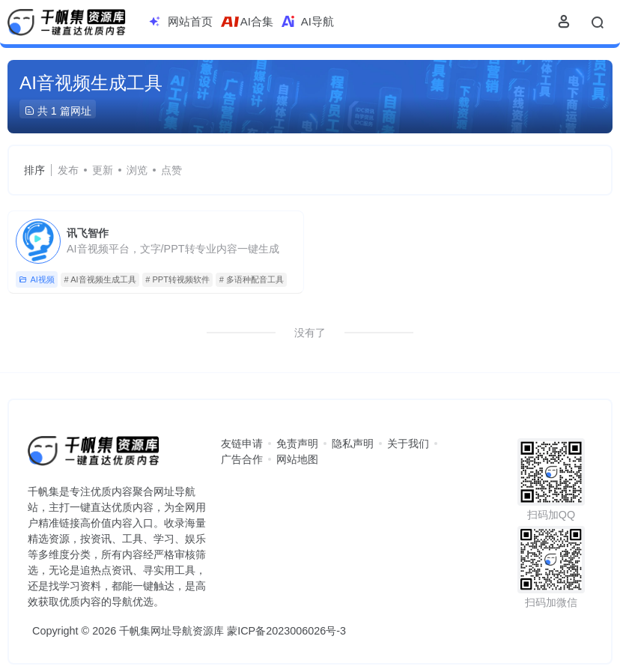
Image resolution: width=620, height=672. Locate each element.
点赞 (171, 170)
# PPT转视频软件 (177, 279)
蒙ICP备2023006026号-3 (286, 631)
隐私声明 (353, 444)
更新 (103, 170)
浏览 (137, 170)
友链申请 (242, 444)
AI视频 (36, 280)
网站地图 (297, 459)
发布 (68, 170)
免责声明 (297, 444)
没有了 (310, 333)
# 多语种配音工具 (252, 279)
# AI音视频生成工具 (100, 279)
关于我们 (408, 444)
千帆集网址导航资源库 (171, 631)
